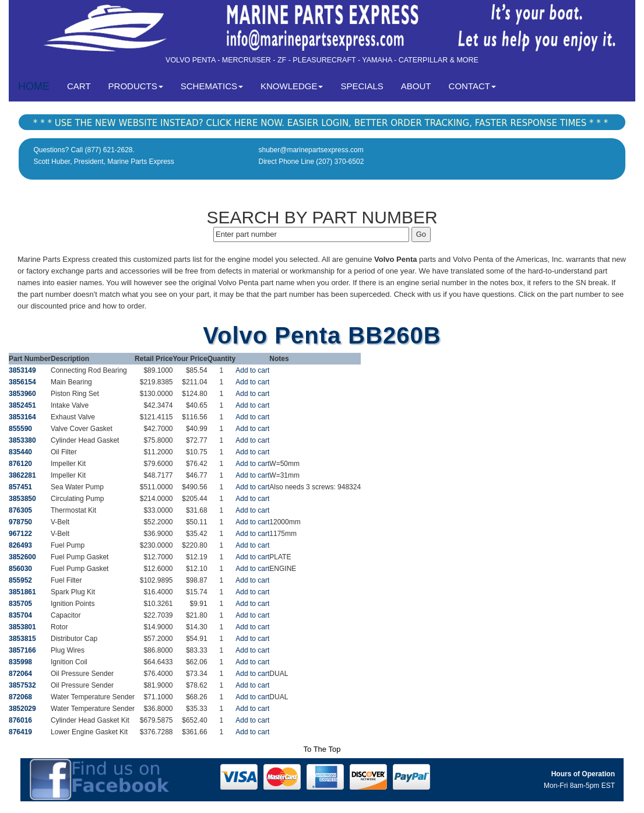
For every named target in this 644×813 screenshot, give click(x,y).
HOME (34, 86)
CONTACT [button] (472, 86)
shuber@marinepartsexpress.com (311, 150)
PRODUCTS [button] (136, 86)
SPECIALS (362, 86)
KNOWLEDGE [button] (292, 86)
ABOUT (416, 86)
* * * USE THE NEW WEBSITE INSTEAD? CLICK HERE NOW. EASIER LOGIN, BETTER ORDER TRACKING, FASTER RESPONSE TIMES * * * (321, 123)
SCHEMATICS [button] (212, 86)
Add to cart (252, 370)
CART (83, 85)
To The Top (322, 749)
